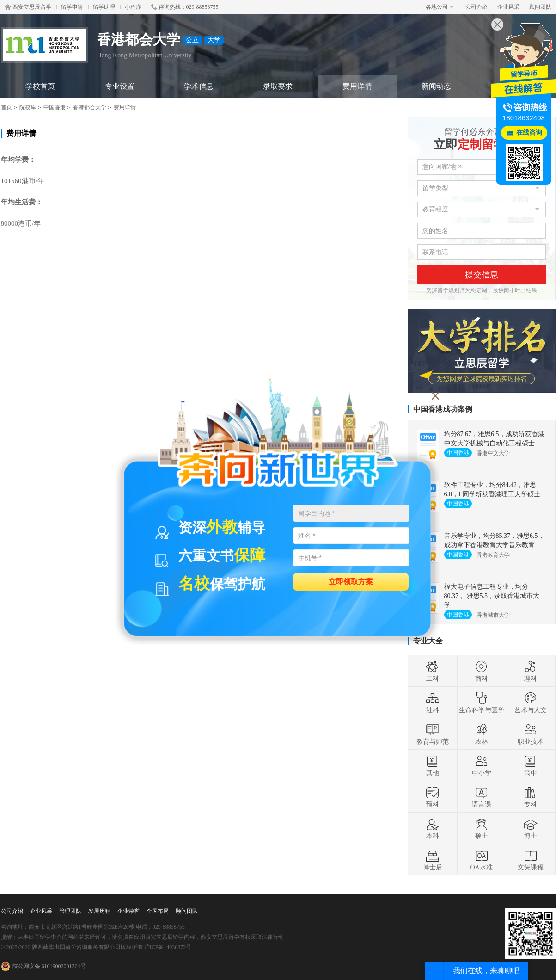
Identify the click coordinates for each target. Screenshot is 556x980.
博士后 (433, 860)
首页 (6, 107)
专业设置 (120, 86)
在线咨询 (529, 133)
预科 (433, 797)
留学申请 (72, 7)
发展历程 (99, 911)
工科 (433, 671)
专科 (531, 797)
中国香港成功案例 (443, 409)
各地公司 (440, 7)
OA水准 (481, 860)
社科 (433, 703)
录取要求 (278, 86)
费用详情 (357, 86)
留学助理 (104, 7)
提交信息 (482, 275)
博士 (531, 828)
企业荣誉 (128, 911)
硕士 (482, 828)
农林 (482, 734)
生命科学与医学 (482, 703)
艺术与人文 (531, 703)
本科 (433, 828)
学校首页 (40, 86)
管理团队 (70, 911)
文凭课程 (531, 860)
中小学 (482, 765)
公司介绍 (477, 7)
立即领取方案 (351, 581)
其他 (433, 765)
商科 (482, 671)
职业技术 (531, 734)
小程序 (133, 7)
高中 (531, 765)
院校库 (28, 107)
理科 (531, 671)
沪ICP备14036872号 (168, 947)
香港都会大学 (90, 107)
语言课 (482, 797)
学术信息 (199, 86)
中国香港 (55, 107)
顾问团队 (540, 7)
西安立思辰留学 (28, 7)
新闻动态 (436, 86)
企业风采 (508, 7)
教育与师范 (433, 734)
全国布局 (158, 911)
